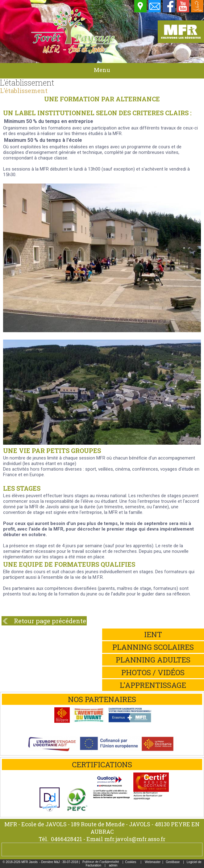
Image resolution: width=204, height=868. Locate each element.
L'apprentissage (153, 685)
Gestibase (173, 862)
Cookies (131, 862)
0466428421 (67, 839)
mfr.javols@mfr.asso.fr (135, 839)
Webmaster (153, 862)
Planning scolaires (153, 647)
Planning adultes (153, 660)
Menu (102, 70)
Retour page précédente (50, 621)
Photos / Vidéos (153, 672)
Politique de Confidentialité (101, 862)
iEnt (153, 634)
